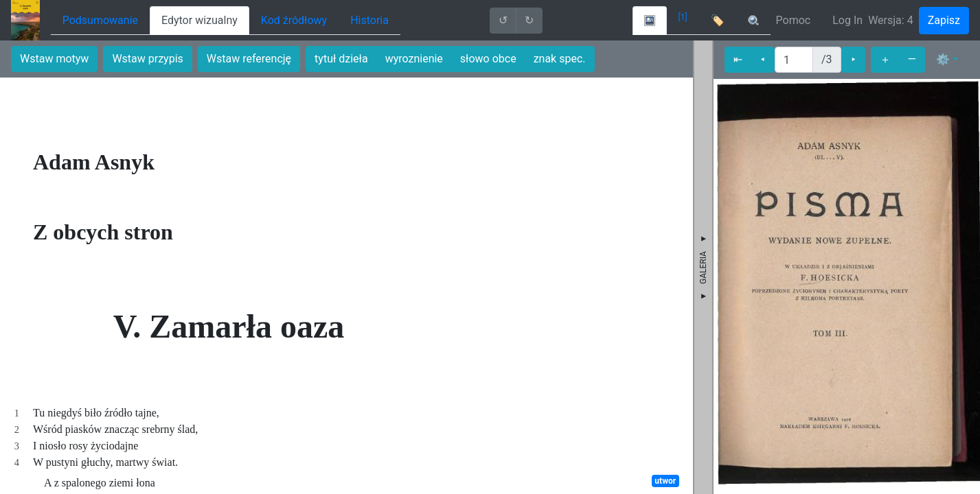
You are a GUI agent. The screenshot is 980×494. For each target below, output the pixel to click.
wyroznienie (414, 59)
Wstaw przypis (147, 59)
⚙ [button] (943, 59)
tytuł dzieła (341, 59)
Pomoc (794, 20)
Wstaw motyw (54, 59)
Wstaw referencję (249, 59)
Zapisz (944, 20)
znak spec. (560, 59)
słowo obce (488, 59)
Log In (847, 20)
